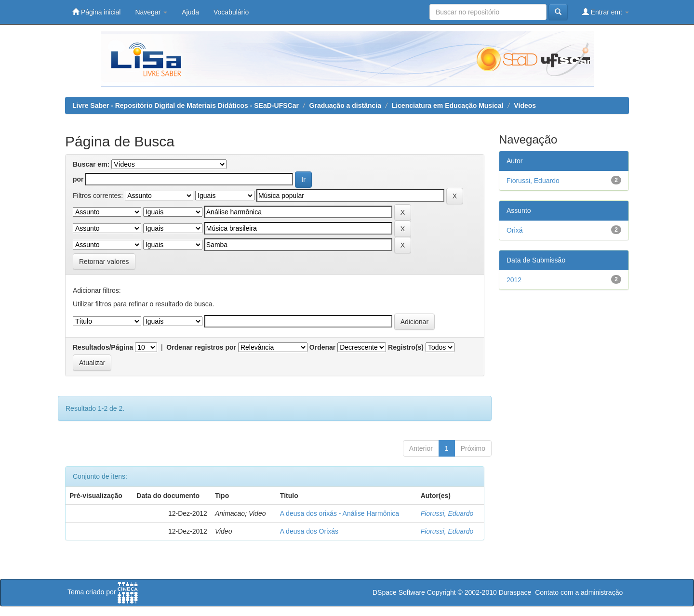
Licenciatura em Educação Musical (448, 105)
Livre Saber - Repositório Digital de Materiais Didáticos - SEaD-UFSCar (186, 105)
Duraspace (515, 592)
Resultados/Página (103, 347)
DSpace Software (399, 592)
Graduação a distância (345, 105)
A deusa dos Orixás (309, 531)
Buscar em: (91, 164)
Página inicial (96, 12)
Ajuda (190, 12)
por (78, 179)
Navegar (151, 12)
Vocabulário (231, 12)
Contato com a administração (579, 592)
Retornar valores (104, 262)
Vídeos (525, 105)
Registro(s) (406, 347)
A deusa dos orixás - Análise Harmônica (340, 513)
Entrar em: (606, 12)
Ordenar (322, 347)
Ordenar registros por (201, 347)
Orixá (514, 230)
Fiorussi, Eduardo (447, 513)
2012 (514, 280)
